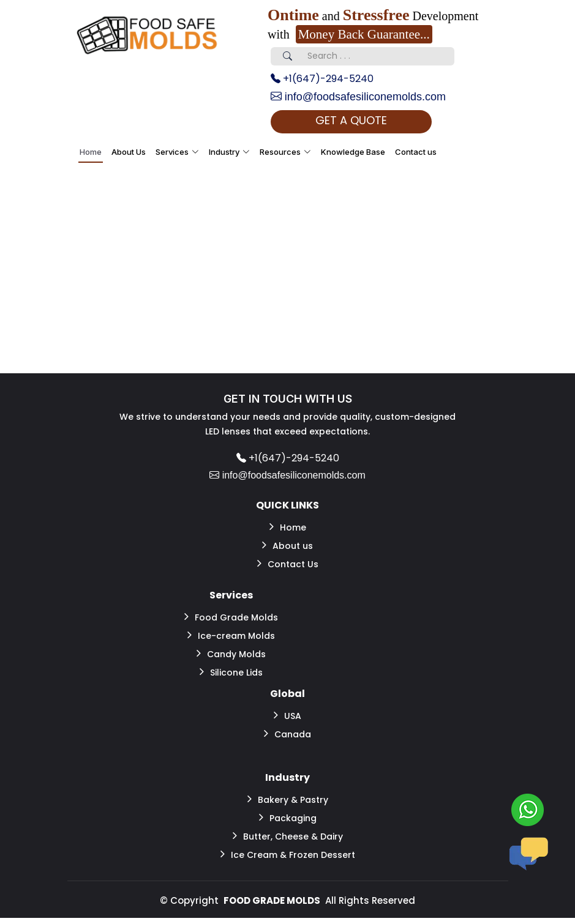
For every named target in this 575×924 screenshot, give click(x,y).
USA (287, 715)
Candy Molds (231, 654)
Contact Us (288, 564)
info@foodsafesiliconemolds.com (358, 97)
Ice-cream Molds (231, 635)
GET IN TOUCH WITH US (288, 399)
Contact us (416, 152)
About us (287, 545)
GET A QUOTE (351, 120)
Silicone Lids (231, 672)
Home (91, 152)
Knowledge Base (353, 152)
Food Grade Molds (231, 617)
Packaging (288, 818)
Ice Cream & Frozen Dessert (288, 854)
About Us (129, 152)
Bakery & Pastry (288, 799)
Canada (287, 734)
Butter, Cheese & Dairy (288, 836)
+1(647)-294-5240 (322, 79)
